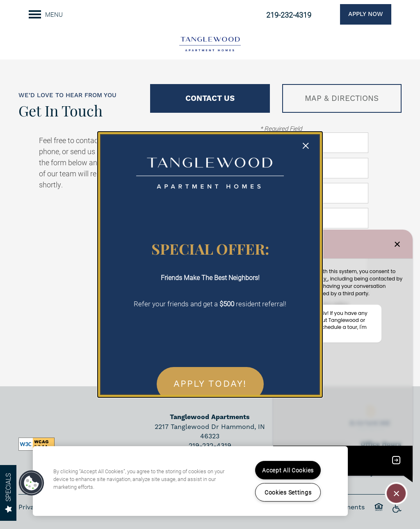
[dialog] (210, 264)
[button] (32, 483)
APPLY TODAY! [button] (210, 384)
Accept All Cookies (288, 470)
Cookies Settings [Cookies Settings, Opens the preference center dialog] (288, 492)
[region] (190, 481)
